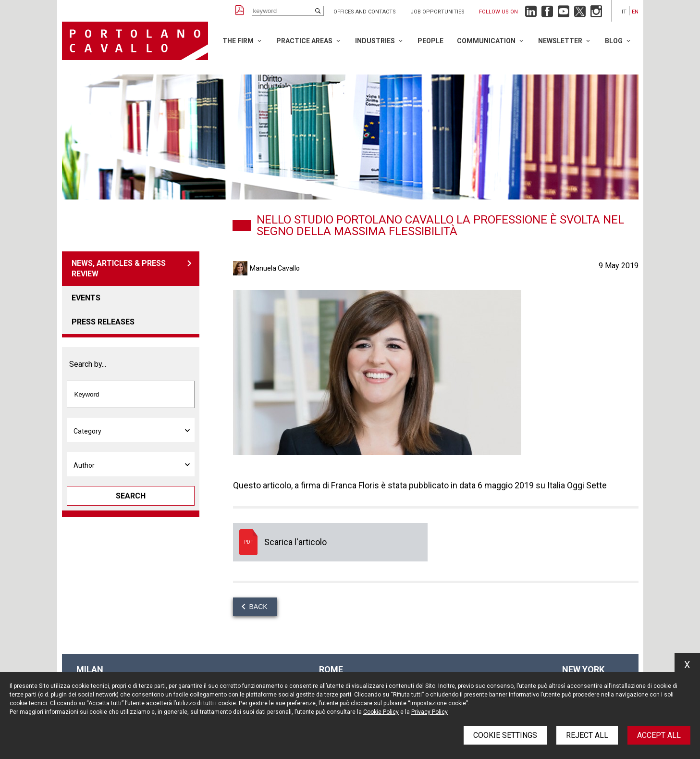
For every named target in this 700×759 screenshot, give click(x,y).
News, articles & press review (119, 268)
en (635, 12)
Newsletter (560, 41)
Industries (375, 41)
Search (131, 496)
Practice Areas (304, 41)
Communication (486, 41)
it (624, 12)
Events (86, 298)
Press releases (103, 322)
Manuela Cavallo (275, 268)
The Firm (238, 41)
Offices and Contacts (365, 12)
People (430, 41)
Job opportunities (437, 12)
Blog (614, 41)
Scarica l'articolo (330, 542)
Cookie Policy (381, 712)
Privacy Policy (430, 712)
